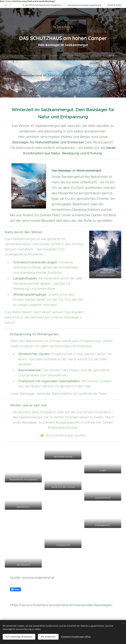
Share (16, 589)
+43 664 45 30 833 (114, 5)
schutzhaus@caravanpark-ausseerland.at (84, 5)
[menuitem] (13, 56)
